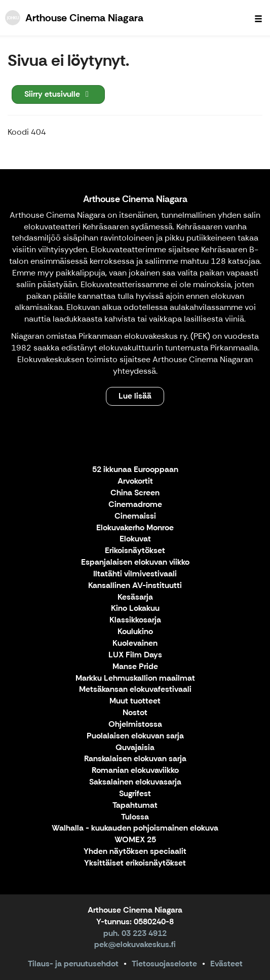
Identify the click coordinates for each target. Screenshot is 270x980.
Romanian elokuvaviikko (135, 771)
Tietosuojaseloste (164, 964)
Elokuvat (135, 539)
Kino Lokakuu (135, 609)
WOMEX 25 (135, 840)
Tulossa (135, 817)
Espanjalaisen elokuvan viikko (135, 562)
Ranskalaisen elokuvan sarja (135, 759)
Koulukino (135, 632)
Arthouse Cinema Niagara (135, 199)
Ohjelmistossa (135, 724)
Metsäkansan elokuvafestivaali (135, 690)
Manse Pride (135, 667)
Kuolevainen (135, 643)
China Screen (135, 493)
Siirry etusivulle (58, 94)
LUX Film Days (135, 655)
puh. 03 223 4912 (135, 933)
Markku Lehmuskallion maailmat (135, 678)
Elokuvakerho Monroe (135, 528)
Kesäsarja (135, 597)
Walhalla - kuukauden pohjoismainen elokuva (135, 828)
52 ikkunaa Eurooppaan (135, 470)
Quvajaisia (135, 748)
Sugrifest (135, 794)
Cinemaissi (135, 516)
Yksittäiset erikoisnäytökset (135, 863)
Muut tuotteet (135, 701)
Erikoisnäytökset (135, 551)
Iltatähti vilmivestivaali (135, 574)
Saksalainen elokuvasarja (135, 782)
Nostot (135, 713)
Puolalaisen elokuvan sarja (135, 736)
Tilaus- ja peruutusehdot (73, 964)
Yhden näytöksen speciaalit (135, 852)
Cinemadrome (135, 505)
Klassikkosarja (135, 620)
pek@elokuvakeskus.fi (135, 944)
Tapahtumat (135, 806)
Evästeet (226, 964)
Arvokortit (135, 481)
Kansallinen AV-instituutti (135, 586)
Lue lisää (135, 396)
